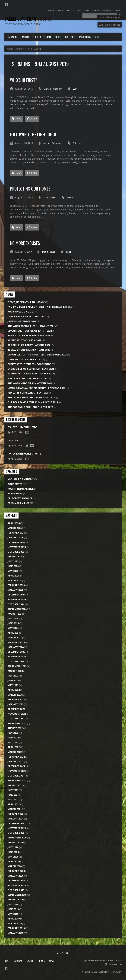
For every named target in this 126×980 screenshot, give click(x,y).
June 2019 (13, 909)
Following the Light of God (35, 134)
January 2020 (16, 876)
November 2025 (17, 547)
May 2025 (13, 571)
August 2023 (15, 671)
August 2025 (15, 557)
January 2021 (16, 819)
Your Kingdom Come (20, 312)
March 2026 (15, 528)
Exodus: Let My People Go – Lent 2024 (31, 369)
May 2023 (13, 685)
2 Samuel (77, 143)
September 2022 (17, 723)
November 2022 (17, 714)
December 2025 (16, 542)
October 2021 (16, 776)
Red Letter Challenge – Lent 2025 (28, 393)
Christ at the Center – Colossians (30, 364)
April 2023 (14, 690)
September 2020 (17, 838)
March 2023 (15, 695)
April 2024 (14, 633)
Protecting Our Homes (30, 189)
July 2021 (13, 790)
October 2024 (16, 604)
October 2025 (16, 552)
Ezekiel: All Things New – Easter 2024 (31, 374)
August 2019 (15, 900)
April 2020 (14, 861)
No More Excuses (25, 243)
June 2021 (13, 795)
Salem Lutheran (29, 19)
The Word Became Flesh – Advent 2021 (31, 326)
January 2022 (16, 761)
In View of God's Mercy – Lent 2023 (29, 350)
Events (30, 961)
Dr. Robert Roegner (20, 498)
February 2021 (16, 814)
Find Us (41, 961)
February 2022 (16, 757)
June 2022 (13, 738)
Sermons (20, 49)
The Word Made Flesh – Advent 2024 (30, 383)
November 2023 (17, 657)
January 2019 (16, 933)
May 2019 (13, 914)
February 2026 (16, 533)
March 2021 (15, 809)
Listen (32, 119)
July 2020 (13, 847)
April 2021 (14, 804)
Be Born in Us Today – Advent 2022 (29, 345)
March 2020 (15, 866)
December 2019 (16, 881)
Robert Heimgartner (21, 489)
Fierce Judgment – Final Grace (26, 302)
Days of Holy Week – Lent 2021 (26, 317)
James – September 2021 (22, 321)
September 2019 (17, 895)
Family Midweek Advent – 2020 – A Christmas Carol (39, 307)
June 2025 (13, 566)
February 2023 (16, 699)
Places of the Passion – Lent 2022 (29, 335)
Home (10, 49)
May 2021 (13, 799)
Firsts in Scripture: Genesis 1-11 (27, 378)
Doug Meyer (50, 197)
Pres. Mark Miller (19, 503)
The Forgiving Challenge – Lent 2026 (30, 407)
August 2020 (15, 842)
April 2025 (14, 576)
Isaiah (69, 252)
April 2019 (14, 919)
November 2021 (17, 771)
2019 (29, 49)
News (52, 961)
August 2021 (15, 785)
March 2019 (15, 923)
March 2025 (15, 580)
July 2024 (13, 618)
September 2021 (17, 780)
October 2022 (16, 718)
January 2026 (16, 537)
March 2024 (15, 638)
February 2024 (16, 642)
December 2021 (16, 766)
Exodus (71, 197)
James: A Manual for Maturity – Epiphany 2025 (36, 388)
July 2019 (13, 904)
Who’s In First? (24, 80)
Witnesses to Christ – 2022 (24, 340)
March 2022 (15, 752)
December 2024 (16, 595)
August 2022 (15, 728)
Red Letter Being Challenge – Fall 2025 (32, 397)
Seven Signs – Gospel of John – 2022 (30, 331)
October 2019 (16, 890)
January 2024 (16, 647)
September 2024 (17, 609)
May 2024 (13, 628)
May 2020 (13, 857)
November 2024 (17, 599)
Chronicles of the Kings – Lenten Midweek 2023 (37, 355)
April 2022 (14, 747)
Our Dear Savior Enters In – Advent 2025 (33, 402)
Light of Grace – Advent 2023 (26, 359)
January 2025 (16, 590)
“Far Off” (13, 440)
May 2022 (13, 742)
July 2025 (13, 561)
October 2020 (16, 833)
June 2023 (13, 680)
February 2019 (16, 928)
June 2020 (13, 852)
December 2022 (16, 709)
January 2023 (16, 704)
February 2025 (16, 585)
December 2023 (16, 652)
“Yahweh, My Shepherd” (22, 427)
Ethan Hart (15, 493)
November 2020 (17, 828)
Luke (75, 89)
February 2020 (16, 871)
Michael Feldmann (53, 89)
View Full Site (63, 953)
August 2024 (15, 614)
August (38, 49)
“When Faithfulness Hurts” (25, 454)
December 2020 (16, 823)
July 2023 (13, 676)
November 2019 (17, 885)
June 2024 (13, 623)
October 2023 (16, 661)
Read (17, 119)
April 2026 (14, 523)
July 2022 (13, 733)
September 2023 (17, 666)
